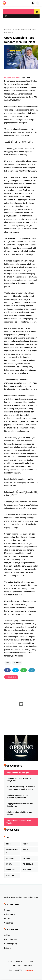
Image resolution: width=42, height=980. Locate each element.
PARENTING (11, 870)
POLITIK (26, 844)
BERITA (26, 850)
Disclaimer (28, 965)
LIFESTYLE (10, 875)
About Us (19, 961)
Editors (7, 919)
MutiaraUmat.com (12, 78)
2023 (13, 30)
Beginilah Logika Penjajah (18, 772)
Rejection (8, 948)
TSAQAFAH (27, 870)
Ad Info (7, 935)
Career (7, 910)
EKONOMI (27, 858)
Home (10, 961)
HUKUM (9, 864)
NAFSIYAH (17, 663)
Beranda (7, 30)
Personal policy (11, 944)
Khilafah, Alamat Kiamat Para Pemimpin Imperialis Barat (17, 797)
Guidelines (9, 923)
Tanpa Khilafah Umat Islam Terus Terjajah (19, 822)
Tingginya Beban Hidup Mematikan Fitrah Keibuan (20, 805)
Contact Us (30, 961)
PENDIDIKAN (28, 864)
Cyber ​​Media (10, 914)
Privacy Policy (16, 965)
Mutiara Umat (28, 970)
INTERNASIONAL (12, 851)
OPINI (8, 844)
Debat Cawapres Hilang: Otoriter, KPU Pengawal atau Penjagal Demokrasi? (21, 788)
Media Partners (11, 939)
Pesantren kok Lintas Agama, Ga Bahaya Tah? (19, 780)
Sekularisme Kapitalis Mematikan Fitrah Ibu (19, 813)
